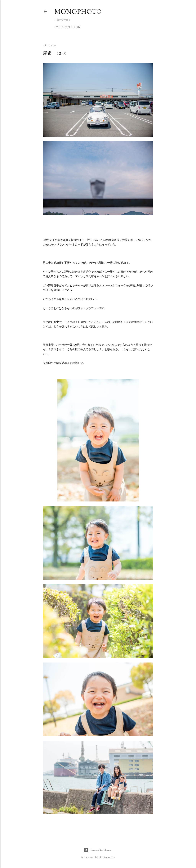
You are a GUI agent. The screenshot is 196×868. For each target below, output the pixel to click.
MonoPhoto (78, 11)
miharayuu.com (68, 27)
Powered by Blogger (98, 850)
